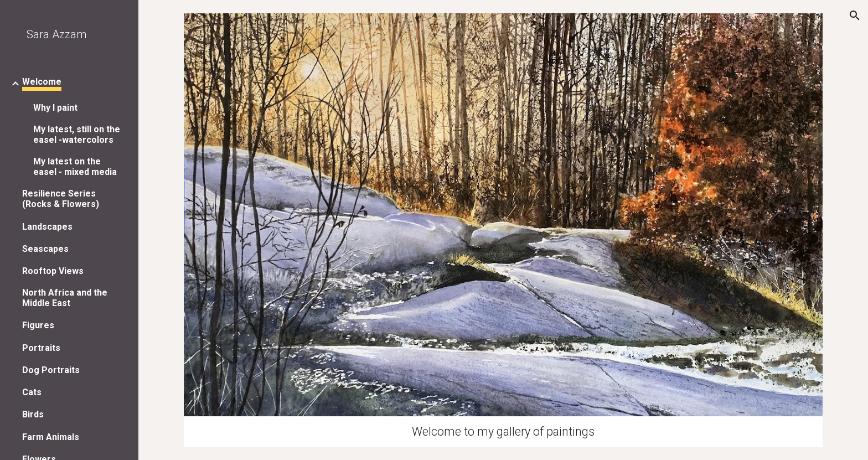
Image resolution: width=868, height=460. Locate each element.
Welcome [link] (42, 82)
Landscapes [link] (47, 227)
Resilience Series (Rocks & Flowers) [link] (61, 199)
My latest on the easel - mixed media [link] (75, 167)
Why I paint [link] (55, 108)
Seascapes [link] (45, 249)
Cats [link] (32, 392)
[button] (855, 15)
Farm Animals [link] (51, 437)
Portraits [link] (41, 348)
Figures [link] (38, 325)
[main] (503, 431)
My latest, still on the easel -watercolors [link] (77, 135)
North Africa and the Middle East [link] (65, 298)
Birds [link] (33, 414)
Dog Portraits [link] (51, 370)
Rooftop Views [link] (53, 271)
